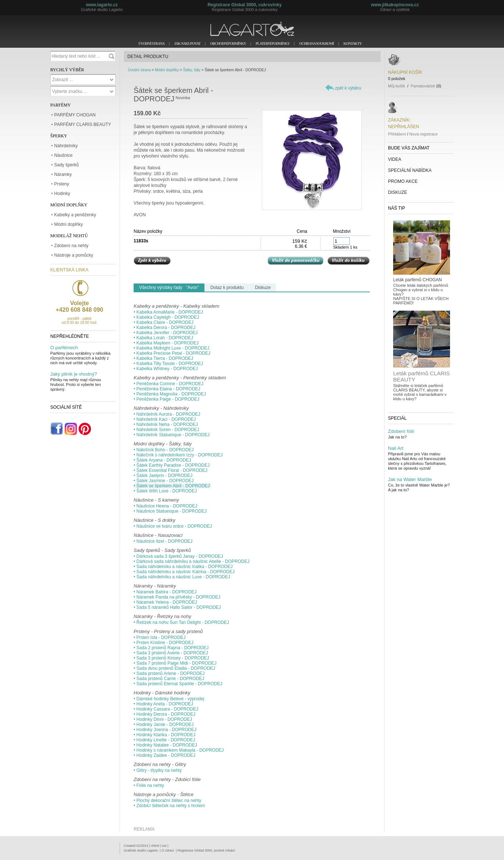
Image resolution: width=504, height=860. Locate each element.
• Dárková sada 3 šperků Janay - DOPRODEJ (178, 556)
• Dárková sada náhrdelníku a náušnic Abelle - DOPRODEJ (192, 561)
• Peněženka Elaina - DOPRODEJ (167, 389)
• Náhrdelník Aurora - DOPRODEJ (167, 414)
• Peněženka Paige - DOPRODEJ (166, 399)
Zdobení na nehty (71, 246)
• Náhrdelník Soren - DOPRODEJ (166, 430)
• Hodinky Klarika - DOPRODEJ (164, 735)
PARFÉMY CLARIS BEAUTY (83, 124)
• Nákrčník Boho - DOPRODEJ (164, 450)
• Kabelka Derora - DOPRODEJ (164, 328)
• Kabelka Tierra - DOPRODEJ (163, 358)
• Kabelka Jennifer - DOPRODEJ (166, 333)
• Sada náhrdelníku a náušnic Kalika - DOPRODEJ (183, 567)
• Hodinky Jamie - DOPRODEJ (164, 725)
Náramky (63, 174)
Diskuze (263, 288)
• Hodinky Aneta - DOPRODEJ (163, 704)
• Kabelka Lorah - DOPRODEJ (163, 338)
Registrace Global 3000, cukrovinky (244, 5)
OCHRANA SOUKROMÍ (316, 44)
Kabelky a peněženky (75, 215)
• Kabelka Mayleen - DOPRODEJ (166, 343)
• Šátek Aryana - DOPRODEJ (162, 460)
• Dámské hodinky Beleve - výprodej (169, 699)
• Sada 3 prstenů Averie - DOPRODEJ (171, 653)
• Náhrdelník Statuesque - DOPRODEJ (172, 435)
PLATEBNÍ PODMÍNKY (273, 44)
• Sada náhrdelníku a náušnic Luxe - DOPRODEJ (182, 577)
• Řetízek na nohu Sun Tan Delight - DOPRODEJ (181, 622)
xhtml (155, 846)
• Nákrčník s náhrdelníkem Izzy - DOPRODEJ (178, 455)
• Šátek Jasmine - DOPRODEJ (164, 481)
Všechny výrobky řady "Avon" (169, 288)
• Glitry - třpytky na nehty (158, 770)
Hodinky (62, 194)
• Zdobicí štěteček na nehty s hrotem (169, 806)
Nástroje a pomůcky (74, 255)
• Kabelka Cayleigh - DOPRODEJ (166, 317)
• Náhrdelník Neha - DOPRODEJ (166, 424)
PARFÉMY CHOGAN (75, 115)
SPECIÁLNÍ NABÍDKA (410, 170)
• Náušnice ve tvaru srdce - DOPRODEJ (173, 526)
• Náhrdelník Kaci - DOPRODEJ (165, 419)
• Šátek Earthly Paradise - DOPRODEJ (172, 465)
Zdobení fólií (401, 431)
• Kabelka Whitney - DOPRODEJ (166, 369)
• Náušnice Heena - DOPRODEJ (166, 506)
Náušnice (64, 155)
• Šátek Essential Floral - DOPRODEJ (171, 470)
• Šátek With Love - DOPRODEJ (165, 491)
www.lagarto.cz (102, 5)
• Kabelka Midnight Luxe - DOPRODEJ (171, 348)
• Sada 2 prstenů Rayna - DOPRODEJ (172, 648)
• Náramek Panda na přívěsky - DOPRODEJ (177, 597)
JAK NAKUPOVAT (187, 44)
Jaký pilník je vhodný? (74, 374)
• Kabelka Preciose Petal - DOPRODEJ (172, 353)
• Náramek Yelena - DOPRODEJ (165, 602)
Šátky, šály (192, 70)
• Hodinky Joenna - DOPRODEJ (165, 730)
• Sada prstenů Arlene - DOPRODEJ (170, 673)
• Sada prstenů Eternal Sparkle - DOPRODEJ (179, 684)
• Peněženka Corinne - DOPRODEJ (168, 384)
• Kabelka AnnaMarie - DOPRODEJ (168, 312)
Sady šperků (67, 165)
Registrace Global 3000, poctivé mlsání (206, 850)
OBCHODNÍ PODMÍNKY (228, 44)
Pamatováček (423, 86)
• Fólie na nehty (149, 785)
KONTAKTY (352, 44)
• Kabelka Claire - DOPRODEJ (164, 322)
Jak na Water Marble (410, 479)
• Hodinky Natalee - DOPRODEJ (165, 745)
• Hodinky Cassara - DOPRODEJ (166, 709)
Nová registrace (423, 134)
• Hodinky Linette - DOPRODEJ (164, 740)
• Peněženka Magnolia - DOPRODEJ (170, 394)
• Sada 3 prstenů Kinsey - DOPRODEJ (172, 658)
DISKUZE (398, 192)
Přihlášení (397, 134)
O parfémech (64, 348)
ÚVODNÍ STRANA (151, 44)
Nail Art (396, 448)
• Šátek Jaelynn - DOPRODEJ (163, 476)
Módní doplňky (69, 224)
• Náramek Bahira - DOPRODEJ (165, 592)
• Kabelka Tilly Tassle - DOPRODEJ (168, 364)
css (164, 846)
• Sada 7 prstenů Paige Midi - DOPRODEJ (176, 663)
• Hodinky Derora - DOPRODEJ (164, 714)
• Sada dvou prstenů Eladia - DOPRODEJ (175, 668)
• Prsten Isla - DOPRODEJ (160, 637)
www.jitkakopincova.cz (395, 5)
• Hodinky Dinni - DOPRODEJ (163, 719)
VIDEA (395, 159)
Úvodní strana (139, 70)
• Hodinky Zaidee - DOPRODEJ (164, 755)
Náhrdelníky (66, 146)
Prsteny (62, 184)
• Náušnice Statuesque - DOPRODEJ (170, 511)
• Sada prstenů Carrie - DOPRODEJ (170, 679)
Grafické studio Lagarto (141, 850)
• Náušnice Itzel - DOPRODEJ (163, 541)
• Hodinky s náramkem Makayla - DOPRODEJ (179, 750)
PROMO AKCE (403, 181)
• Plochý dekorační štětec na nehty (167, 801)
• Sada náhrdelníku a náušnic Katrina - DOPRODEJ (184, 572)
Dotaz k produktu (227, 288)
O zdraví (168, 850)
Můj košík (396, 86)
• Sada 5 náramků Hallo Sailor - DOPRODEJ (177, 607)
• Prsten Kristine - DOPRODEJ (164, 643)
